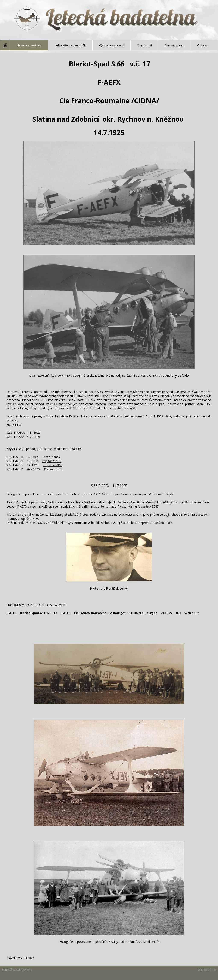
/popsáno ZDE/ (148, 506)
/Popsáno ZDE (28, 519)
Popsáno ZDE (52, 461)
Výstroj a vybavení (111, 45)
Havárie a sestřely (29, 45)
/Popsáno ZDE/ (161, 523)
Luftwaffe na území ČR (70, 45)
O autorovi (144, 45)
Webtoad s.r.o (207, 970)
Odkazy (202, 45)
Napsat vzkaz (174, 45)
